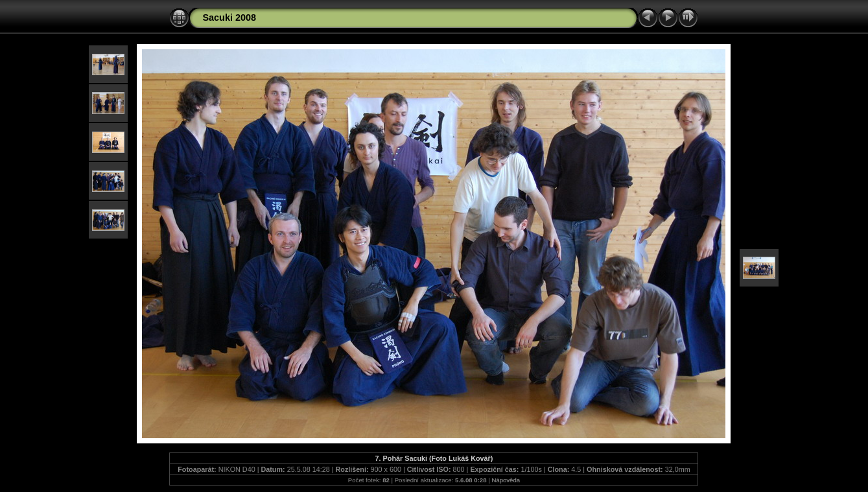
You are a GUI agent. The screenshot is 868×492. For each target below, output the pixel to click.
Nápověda (506, 480)
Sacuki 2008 (229, 18)
